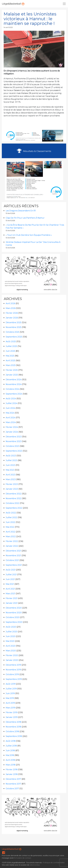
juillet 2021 (11, 575)
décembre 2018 (13, 722)
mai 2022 (10, 527)
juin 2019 (10, 693)
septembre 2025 (14, 337)
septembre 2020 (14, 622)
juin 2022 (10, 522)
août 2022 (11, 513)
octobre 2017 (12, 789)
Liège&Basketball (13, 4)
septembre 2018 (14, 736)
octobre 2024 (13, 389)
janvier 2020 (12, 660)
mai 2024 (10, 413)
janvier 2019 (12, 717)
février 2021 (12, 598)
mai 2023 (10, 470)
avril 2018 (10, 760)
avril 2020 (11, 646)
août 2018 (11, 741)
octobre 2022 (13, 503)
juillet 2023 (11, 460)
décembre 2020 (14, 608)
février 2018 (12, 770)
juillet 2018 (11, 746)
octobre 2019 (12, 674)
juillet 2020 (12, 632)
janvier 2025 (12, 375)
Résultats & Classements (34, 151)
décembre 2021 (13, 551)
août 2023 (11, 456)
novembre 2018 (13, 727)
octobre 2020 (13, 617)
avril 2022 (11, 532)
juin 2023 (10, 465)
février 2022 (12, 541)
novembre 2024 (14, 384)
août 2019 (11, 684)
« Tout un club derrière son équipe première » (29, 235)
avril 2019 (10, 703)
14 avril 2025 (8, 27)
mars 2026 (11, 308)
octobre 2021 (12, 560)
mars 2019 (10, 708)
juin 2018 (10, 751)
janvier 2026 (12, 318)
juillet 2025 (11, 346)
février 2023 (12, 484)
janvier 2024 (12, 432)
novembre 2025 (14, 327)
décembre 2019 (13, 665)
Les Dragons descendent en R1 (21, 211)
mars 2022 (11, 536)
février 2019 (12, 712)
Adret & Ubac (35, 865)
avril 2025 (10, 361)
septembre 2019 (14, 679)
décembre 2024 (14, 380)
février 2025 (12, 370)
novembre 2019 (13, 670)
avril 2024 (11, 418)
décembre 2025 (14, 322)
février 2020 (12, 655)
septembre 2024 (14, 394)
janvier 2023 (12, 489)
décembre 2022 (14, 494)
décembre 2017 (13, 779)
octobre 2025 (12, 332)
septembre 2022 (14, 508)
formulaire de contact (22, 858)
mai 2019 (10, 698)
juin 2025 (10, 351)
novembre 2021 (13, 556)
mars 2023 (11, 479)
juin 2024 (10, 408)
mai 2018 (10, 755)
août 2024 (11, 399)
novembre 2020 (14, 613)
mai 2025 (10, 356)
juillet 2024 (11, 403)
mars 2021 (10, 594)
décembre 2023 (14, 437)
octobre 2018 (12, 731)
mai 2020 (10, 641)
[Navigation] (64, 4)
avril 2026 (10, 303)
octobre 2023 (13, 446)
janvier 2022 (12, 546)
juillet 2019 (11, 689)
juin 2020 (11, 636)
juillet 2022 (11, 517)
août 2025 (11, 342)
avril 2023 (11, 475)
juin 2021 (10, 579)
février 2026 (12, 313)
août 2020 (11, 627)
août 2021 (11, 570)
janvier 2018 (12, 774)
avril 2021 (10, 589)
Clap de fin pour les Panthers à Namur (25, 218)
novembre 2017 (13, 784)
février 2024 (12, 427)
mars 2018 (11, 765)
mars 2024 (11, 422)
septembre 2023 (14, 451)
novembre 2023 (14, 441)
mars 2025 (11, 365)
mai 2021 (10, 584)
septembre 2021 (14, 565)
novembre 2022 (14, 498)
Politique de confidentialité (54, 863)
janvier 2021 (12, 603)
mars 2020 (11, 651)
